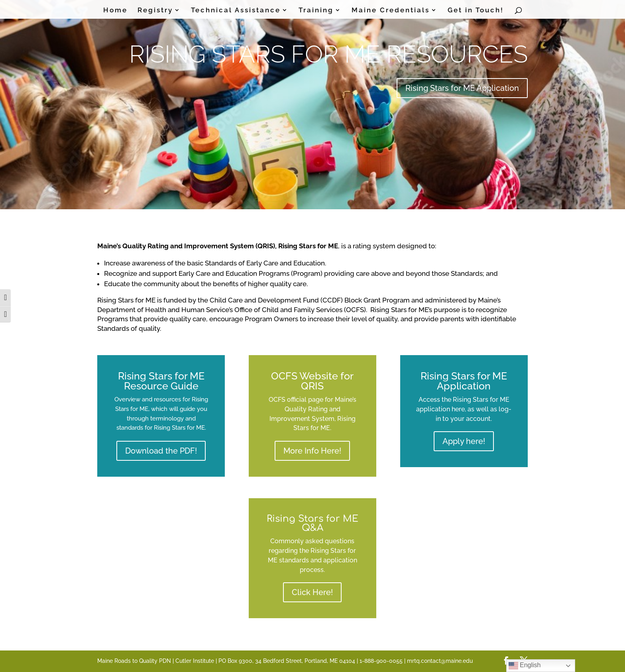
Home (115, 11)
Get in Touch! (476, 11)
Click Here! (312, 592)
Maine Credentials (391, 11)
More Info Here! (312, 451)
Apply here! (464, 441)
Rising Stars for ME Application (462, 88)
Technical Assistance (236, 11)
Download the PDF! (161, 451)
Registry (155, 11)
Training (316, 11)
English (525, 666)
